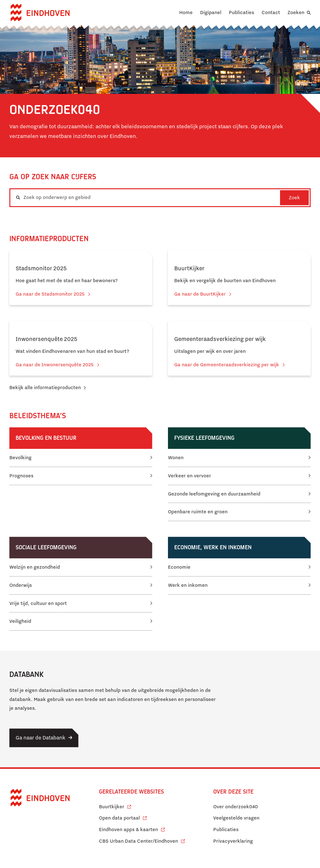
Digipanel (211, 13)
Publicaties (241, 13)
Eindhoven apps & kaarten (132, 829)
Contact (271, 13)
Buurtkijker (115, 806)
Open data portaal (123, 817)
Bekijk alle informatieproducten (45, 388)
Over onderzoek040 (236, 807)
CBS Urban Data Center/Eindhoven (138, 841)
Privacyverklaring (233, 841)
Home (186, 13)
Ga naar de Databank (40, 738)
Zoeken (296, 13)
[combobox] (160, 198)
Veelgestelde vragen (236, 818)
